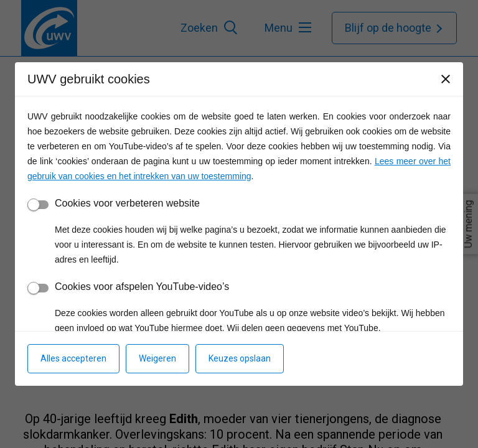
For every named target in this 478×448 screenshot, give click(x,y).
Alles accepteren (73, 358)
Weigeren (157, 358)
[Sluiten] (446, 79)
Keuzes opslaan (240, 358)
